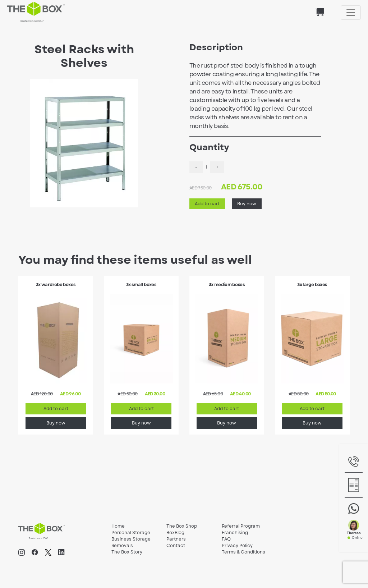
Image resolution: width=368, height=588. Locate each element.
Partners (176, 539)
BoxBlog (175, 533)
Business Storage (131, 539)
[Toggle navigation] (351, 13)
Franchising (235, 533)
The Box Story (127, 552)
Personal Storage (131, 533)
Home (118, 526)
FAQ (226, 539)
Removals (122, 546)
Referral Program (241, 526)
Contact (176, 546)
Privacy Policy (237, 546)
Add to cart (207, 204)
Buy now (247, 204)
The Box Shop (182, 526)
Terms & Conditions (243, 552)
